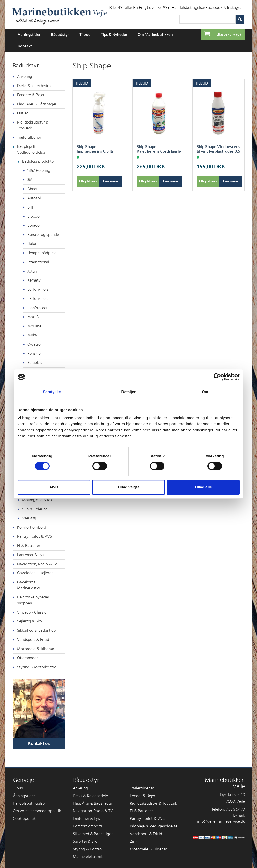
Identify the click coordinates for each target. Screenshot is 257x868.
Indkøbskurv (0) (227, 34)
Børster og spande (43, 235)
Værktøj (29, 518)
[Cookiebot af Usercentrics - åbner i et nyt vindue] (217, 377)
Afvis (54, 487)
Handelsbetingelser (188, 7)
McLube (34, 326)
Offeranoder (27, 658)
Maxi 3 (33, 317)
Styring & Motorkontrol (37, 667)
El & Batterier (29, 546)
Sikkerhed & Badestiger (37, 630)
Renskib (34, 353)
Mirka (32, 335)
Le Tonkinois (38, 289)
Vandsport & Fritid (33, 640)
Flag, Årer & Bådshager (37, 104)
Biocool (34, 216)
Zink (133, 841)
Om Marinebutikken (155, 34)
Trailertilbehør (29, 137)
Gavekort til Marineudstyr (29, 585)
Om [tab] (205, 392)
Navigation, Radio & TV (37, 564)
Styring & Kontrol (88, 849)
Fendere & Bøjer (31, 95)
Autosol (34, 198)
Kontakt (25, 46)
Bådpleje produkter (39, 161)
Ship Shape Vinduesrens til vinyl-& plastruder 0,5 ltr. (218, 151)
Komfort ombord (32, 527)
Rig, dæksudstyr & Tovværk (33, 125)
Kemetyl (34, 280)
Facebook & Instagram (225, 7)
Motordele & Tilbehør (36, 649)
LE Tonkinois (38, 299)
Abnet (33, 189)
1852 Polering (39, 170)
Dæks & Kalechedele (35, 86)
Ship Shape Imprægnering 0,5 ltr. (96, 149)
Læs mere (111, 181)
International (38, 262)
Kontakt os (39, 743)
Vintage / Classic (32, 612)
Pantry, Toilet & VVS (34, 536)
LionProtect (38, 308)
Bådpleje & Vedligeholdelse (31, 149)
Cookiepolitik (24, 818)
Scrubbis (35, 363)
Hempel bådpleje (42, 253)
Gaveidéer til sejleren (35, 573)
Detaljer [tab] (129, 392)
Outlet (23, 113)
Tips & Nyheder (114, 34)
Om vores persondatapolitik (37, 811)
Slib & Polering (35, 509)
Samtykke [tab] (52, 392)
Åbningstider (29, 34)
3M (30, 180)
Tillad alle (203, 487)
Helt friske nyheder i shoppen (34, 600)
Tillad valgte (128, 487)
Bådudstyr (60, 34)
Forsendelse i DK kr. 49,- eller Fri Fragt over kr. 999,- (127, 7)
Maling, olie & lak (37, 500)
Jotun (32, 271)
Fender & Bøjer (143, 796)
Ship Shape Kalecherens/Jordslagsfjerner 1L (159, 151)
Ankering (25, 77)
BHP (31, 207)
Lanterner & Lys (31, 555)
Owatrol (34, 344)
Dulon (32, 244)
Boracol (34, 225)
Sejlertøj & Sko (29, 621)
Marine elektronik (88, 857)
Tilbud (85, 34)
